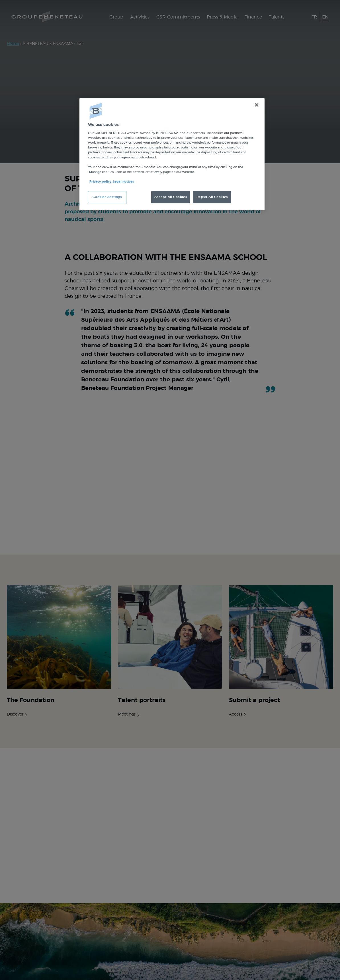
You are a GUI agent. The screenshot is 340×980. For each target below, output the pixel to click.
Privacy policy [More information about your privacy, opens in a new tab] (100, 182)
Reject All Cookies (212, 197)
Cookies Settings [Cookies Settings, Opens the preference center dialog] (107, 197)
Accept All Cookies (171, 197)
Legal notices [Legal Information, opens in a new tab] (123, 182)
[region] (172, 154)
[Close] (257, 105)
